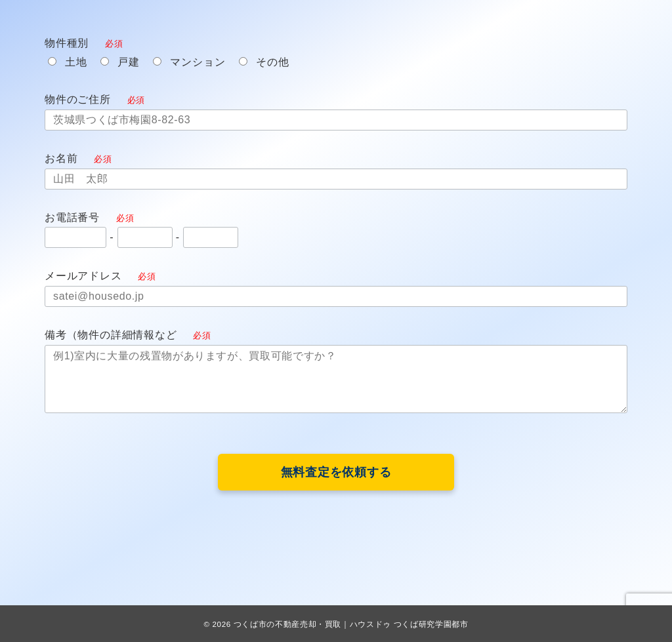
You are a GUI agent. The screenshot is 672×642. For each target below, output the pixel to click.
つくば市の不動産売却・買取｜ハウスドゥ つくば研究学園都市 (351, 624)
